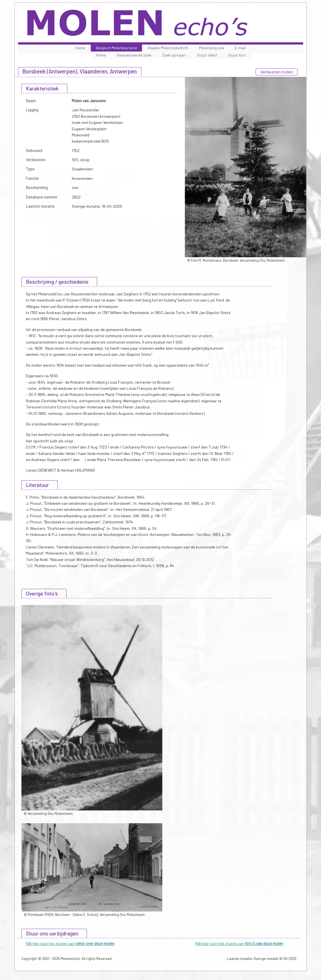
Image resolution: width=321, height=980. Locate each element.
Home (80, 48)
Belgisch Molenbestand (116, 48)
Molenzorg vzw (212, 48)
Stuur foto (237, 55)
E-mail (240, 48)
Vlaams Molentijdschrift (168, 48)
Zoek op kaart (174, 55)
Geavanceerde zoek (134, 55)
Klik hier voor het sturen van (70, 943)
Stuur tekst (207, 55)
